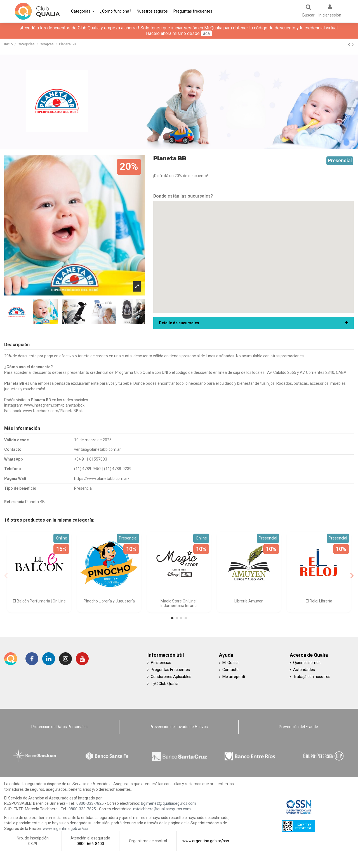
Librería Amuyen (249, 601)
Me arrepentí (234, 677)
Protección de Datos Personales (59, 727)
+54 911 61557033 (91, 459)
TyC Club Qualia (165, 684)
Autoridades (304, 670)
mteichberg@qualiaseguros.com (162, 809)
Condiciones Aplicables (171, 677)
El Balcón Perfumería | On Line (39, 601)
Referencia (14, 502)
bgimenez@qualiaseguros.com (169, 803)
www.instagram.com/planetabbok (54, 405)
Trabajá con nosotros (312, 677)
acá (206, 33)
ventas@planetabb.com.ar (97, 449)
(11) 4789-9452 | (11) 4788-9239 (103, 469)
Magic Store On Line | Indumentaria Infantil (179, 603)
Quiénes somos (307, 663)
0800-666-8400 (90, 844)
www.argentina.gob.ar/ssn (66, 829)
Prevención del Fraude (298, 727)
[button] (83, 11)
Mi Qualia (230, 663)
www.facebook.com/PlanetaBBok (53, 411)
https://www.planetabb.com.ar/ (102, 478)
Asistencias (161, 663)
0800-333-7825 (90, 803)
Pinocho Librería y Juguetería (109, 601)
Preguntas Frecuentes (170, 670)
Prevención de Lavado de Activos (179, 727)
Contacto (230, 670)
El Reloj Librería (319, 601)
